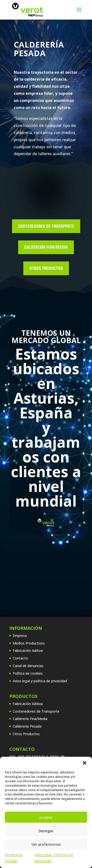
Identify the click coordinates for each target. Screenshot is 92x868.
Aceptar (46, 817)
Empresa (20, 636)
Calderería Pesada (27, 726)
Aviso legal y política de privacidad (40, 681)
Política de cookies (28, 673)
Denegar (46, 831)
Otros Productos (26, 734)
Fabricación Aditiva (28, 651)
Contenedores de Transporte (46, 226)
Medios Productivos (29, 643)
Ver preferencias (46, 844)
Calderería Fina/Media (46, 247)
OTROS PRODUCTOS (46, 268)
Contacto (20, 658)
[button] (85, 763)
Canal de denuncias (28, 666)
